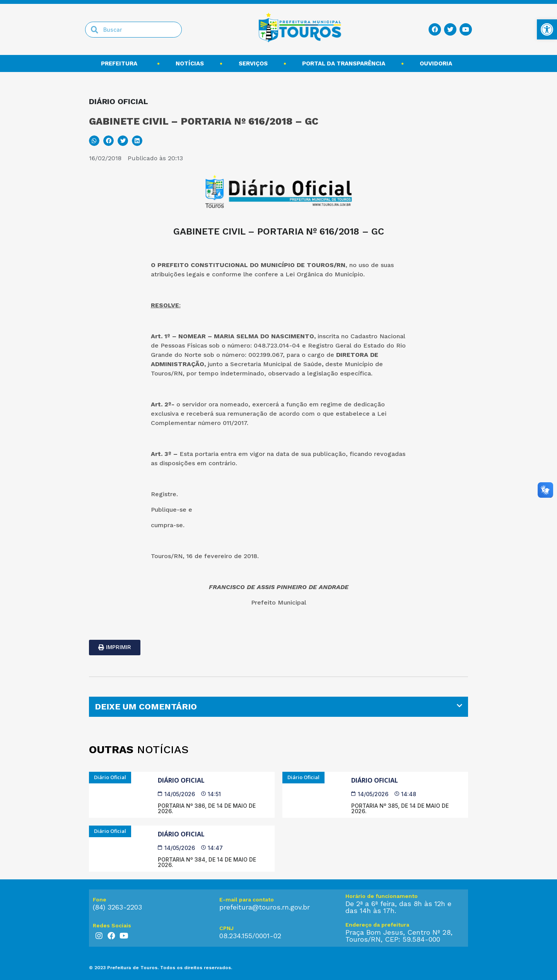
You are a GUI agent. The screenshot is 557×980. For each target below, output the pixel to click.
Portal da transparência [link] (344, 63)
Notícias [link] (190, 63)
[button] (94, 141)
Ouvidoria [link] (438, 63)
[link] (547, 29)
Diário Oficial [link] (181, 780)
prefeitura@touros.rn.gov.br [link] (265, 907)
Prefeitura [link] (121, 63)
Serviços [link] (253, 63)
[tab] (278, 707)
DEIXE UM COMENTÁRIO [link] (146, 707)
